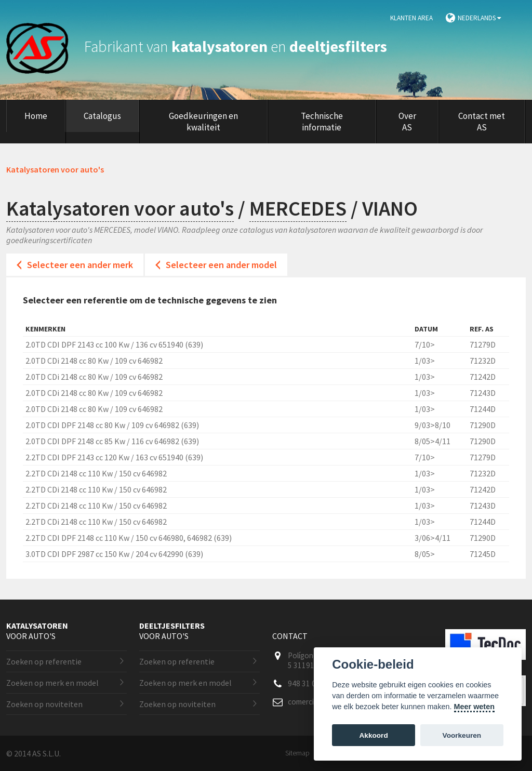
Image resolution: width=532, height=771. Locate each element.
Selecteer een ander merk (80, 265)
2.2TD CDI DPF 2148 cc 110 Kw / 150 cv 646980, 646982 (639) (129, 538)
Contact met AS (482, 122)
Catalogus (102, 116)
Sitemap (297, 753)
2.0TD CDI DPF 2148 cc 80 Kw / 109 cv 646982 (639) (112, 425)
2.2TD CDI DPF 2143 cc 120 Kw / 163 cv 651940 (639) (114, 457)
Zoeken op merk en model (52, 683)
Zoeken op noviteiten (44, 704)
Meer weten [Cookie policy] (474, 707)
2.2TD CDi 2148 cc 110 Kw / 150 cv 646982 (96, 473)
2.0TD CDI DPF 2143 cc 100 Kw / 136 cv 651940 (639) (114, 344)
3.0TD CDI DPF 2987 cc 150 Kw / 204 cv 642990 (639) (114, 554)
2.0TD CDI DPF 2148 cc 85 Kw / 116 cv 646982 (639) (112, 441)
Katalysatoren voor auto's (120, 208)
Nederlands (479, 18)
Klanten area (411, 18)
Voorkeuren (462, 735)
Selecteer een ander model (221, 265)
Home (36, 116)
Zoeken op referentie (44, 661)
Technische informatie (322, 122)
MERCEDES (298, 208)
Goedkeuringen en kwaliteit (203, 122)
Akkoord (374, 735)
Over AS (407, 122)
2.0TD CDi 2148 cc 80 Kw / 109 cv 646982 (94, 361)
